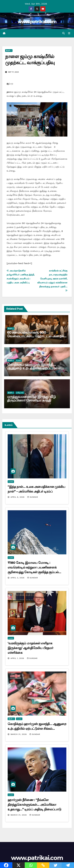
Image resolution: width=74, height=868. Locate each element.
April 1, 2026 (18, 658)
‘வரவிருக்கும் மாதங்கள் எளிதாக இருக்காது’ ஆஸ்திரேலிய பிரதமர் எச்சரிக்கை (30, 648)
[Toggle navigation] (69, 33)
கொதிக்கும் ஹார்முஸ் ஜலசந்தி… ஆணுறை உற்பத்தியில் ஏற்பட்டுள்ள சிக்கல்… (34, 368)
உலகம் (19, 360)
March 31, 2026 (19, 734)
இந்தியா (9, 50)
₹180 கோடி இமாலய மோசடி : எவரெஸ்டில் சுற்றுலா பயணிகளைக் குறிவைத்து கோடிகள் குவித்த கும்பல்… (34, 567)
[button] (64, 33)
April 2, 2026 (18, 578)
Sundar (33, 497)
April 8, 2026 (18, 497)
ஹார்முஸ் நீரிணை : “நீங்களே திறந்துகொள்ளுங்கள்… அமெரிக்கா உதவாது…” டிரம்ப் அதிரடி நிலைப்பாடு (34, 805)
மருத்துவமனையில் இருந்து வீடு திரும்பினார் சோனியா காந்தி (31, 398)
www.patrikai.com (37, 22)
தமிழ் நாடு (20, 393)
